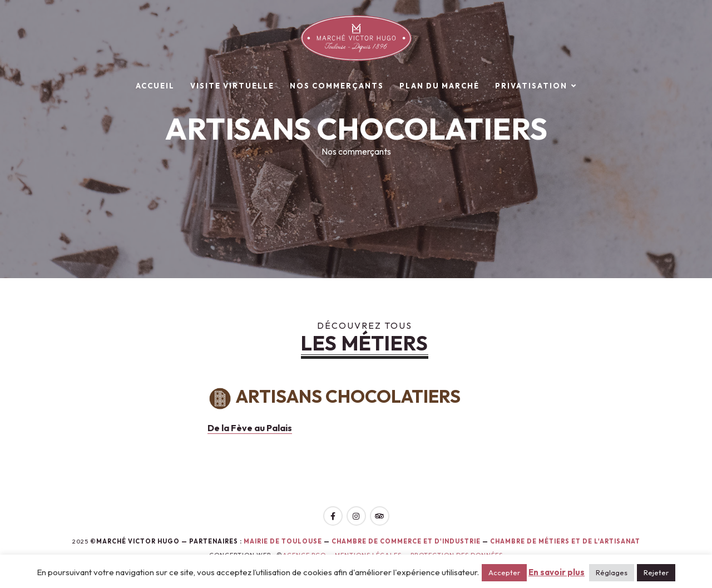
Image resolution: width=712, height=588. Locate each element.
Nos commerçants (337, 86)
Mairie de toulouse (283, 541)
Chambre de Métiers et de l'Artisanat (565, 541)
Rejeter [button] (656, 572)
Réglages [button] (612, 572)
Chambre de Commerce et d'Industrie (407, 541)
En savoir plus (557, 572)
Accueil (155, 86)
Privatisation (531, 86)
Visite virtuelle (232, 86)
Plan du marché (439, 86)
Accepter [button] (504, 572)
